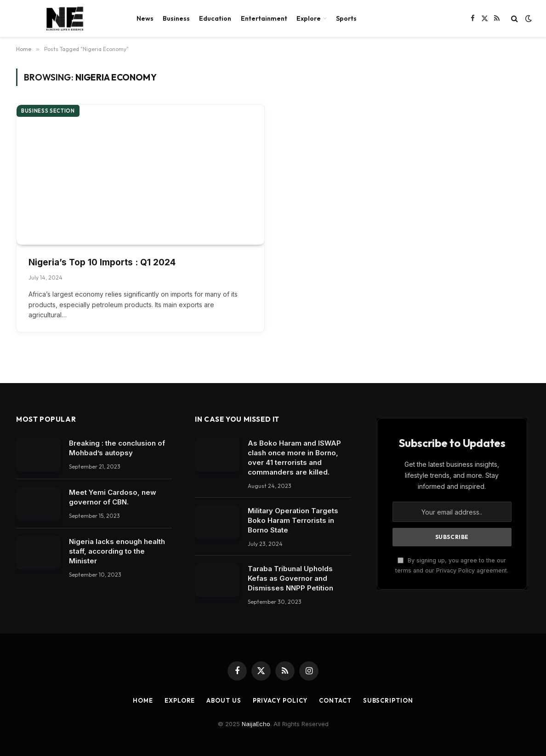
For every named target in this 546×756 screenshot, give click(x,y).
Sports (346, 18)
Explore (309, 18)
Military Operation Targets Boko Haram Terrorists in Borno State (293, 520)
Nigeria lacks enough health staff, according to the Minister (117, 551)
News (145, 18)
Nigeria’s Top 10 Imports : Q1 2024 (102, 262)
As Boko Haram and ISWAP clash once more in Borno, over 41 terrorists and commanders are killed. (294, 458)
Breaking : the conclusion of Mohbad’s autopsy (117, 448)
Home (143, 700)
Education (215, 18)
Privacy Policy (280, 700)
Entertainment (264, 18)
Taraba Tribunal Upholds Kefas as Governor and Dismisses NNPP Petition (290, 578)
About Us (224, 700)
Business (176, 18)
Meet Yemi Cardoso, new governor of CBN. (113, 497)
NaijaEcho (256, 724)
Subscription (388, 700)
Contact (335, 700)
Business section (48, 111)
